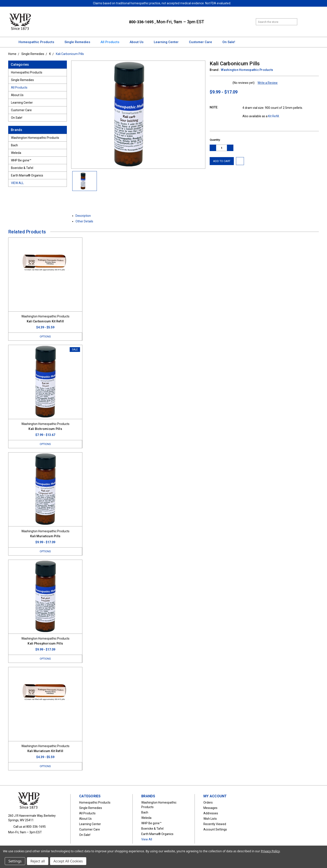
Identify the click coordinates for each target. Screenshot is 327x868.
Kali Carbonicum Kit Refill (45, 321)
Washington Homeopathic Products (35, 138)
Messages (210, 809)
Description (85, 216)
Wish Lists (210, 820)
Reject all (38, 861)
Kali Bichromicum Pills (45, 429)
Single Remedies (79, 42)
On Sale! (229, 42)
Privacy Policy (270, 851)
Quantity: (215, 140)
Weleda (16, 153)
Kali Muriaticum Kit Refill (45, 752)
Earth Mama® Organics (27, 175)
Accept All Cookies (68, 861)
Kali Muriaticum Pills (45, 537)
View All (17, 183)
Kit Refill (274, 116)
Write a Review (268, 83)
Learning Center (168, 42)
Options (45, 336)
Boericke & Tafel (22, 168)
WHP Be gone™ (21, 160)
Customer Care (202, 42)
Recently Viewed (215, 825)
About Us (138, 42)
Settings (15, 861)
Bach (14, 145)
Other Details (86, 221)
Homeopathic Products (38, 42)
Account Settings (215, 830)
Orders (208, 803)
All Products (112, 42)
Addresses (211, 814)
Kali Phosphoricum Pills (45, 644)
